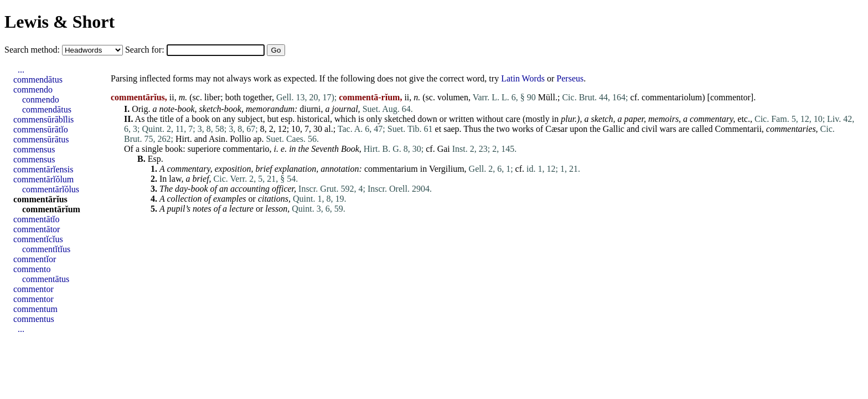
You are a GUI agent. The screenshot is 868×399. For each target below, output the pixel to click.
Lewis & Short (60, 22)
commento (32, 269)
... (21, 70)
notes (202, 209)
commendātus (38, 80)
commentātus (46, 279)
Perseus (570, 78)
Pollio (240, 139)
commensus (34, 149)
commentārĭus (40, 199)
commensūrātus (41, 139)
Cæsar (556, 129)
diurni (310, 109)
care (513, 119)
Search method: (33, 50)
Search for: (146, 50)
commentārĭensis (43, 169)
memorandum (270, 109)
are (684, 129)
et (438, 129)
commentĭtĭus (46, 249)
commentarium (391, 169)
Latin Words (523, 78)
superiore (204, 149)
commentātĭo (37, 219)
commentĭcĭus (38, 239)
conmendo (41, 99)
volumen (453, 97)
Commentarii (738, 129)
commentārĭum (51, 209)
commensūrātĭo (41, 129)
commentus (34, 319)
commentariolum (672, 97)
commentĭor (35, 259)
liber (212, 97)
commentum (35, 309)
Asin (217, 139)
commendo (33, 89)
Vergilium (447, 169)
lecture (241, 209)
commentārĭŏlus (51, 189)
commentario (246, 149)
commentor (730, 97)
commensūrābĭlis (43, 119)
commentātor (37, 229)
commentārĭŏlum (43, 179)
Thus (472, 129)
